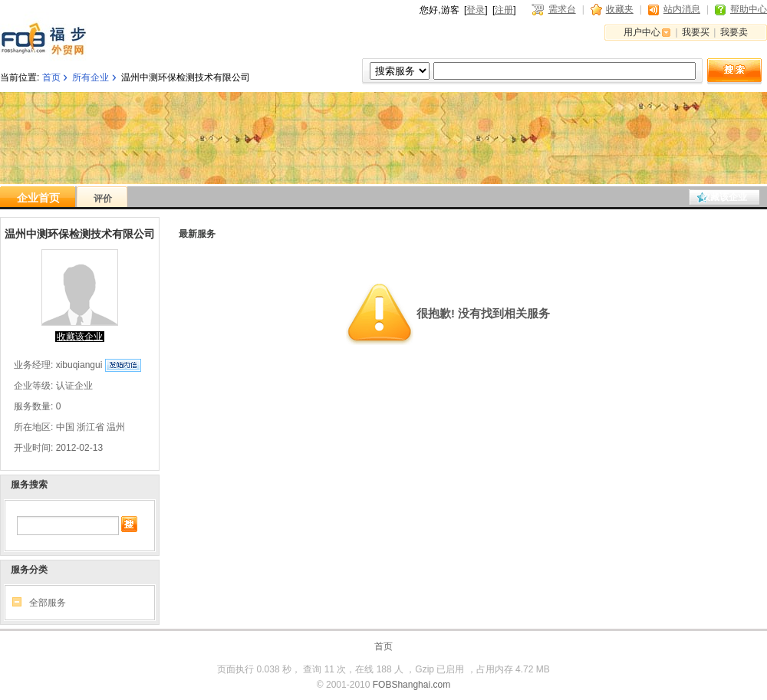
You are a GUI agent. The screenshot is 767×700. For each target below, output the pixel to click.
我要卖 (734, 32)
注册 (504, 10)
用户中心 (642, 32)
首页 (51, 77)
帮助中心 (749, 9)
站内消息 (682, 9)
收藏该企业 (724, 197)
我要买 (696, 32)
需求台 (562, 9)
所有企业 (91, 77)
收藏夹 (620, 9)
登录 (476, 10)
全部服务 (48, 603)
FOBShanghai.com (411, 685)
